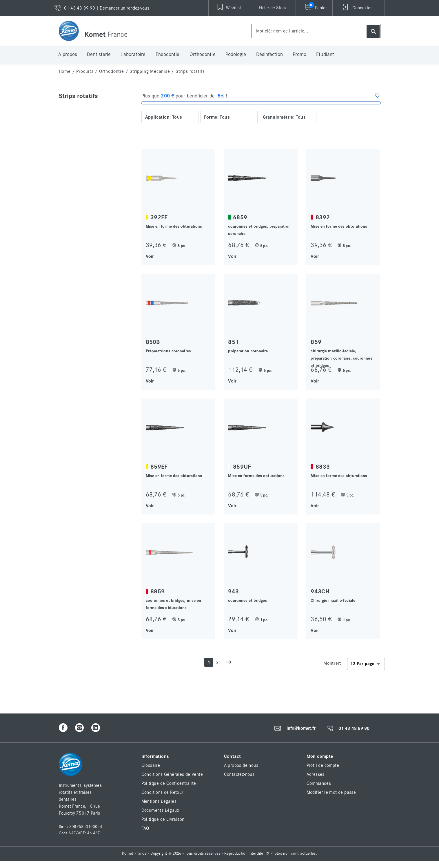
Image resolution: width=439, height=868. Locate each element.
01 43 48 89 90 (354, 729)
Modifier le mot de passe (331, 792)
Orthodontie (203, 55)
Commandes (319, 783)
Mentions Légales (159, 801)
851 (233, 342)
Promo (300, 55)
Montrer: (332, 663)
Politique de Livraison (163, 819)
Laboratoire (133, 55)
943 (233, 591)
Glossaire (151, 765)
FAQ (145, 828)
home (65, 71)
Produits (85, 71)
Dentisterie (99, 55)
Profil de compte (323, 765)
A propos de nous (241, 765)
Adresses (316, 774)
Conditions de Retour (162, 792)
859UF (242, 467)
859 (316, 342)
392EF (159, 217)
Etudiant (325, 55)
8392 (323, 217)
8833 (323, 467)
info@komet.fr (301, 728)
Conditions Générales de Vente (172, 774)
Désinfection (269, 55)
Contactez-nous (239, 774)
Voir (150, 256)
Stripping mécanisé (150, 71)
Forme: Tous (217, 117)
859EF (159, 467)
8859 (157, 591)
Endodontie (168, 55)
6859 (240, 217)
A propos (68, 55)
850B (153, 342)
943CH (320, 591)
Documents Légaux (160, 810)
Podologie (236, 55)
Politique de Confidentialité (169, 783)
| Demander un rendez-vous (123, 8)
